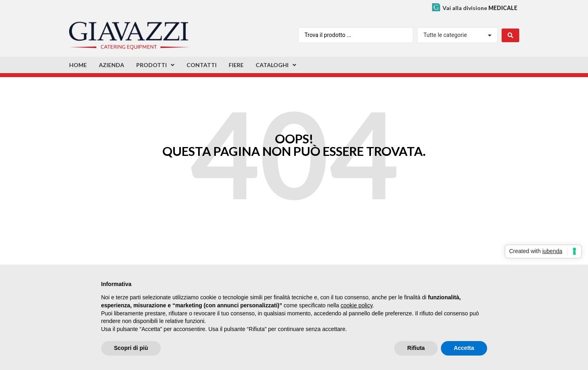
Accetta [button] (464, 348)
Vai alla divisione (480, 8)
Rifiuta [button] (416, 348)
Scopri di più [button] (131, 348)
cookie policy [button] (356, 305)
